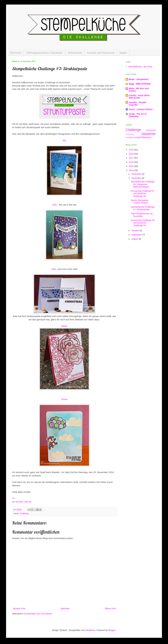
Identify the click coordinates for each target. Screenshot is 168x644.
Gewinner (149, 134)
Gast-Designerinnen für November (142, 215)
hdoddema (90, 630)
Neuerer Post (19, 609)
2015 (132, 166)
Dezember (137, 174)
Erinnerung (130, 134)
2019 (132, 150)
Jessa (64, 399)
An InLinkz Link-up (22, 502)
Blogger (112, 630)
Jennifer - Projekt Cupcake (137, 104)
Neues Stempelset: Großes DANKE (140, 201)
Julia (54, 205)
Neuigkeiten (130, 138)
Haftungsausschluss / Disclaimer (45, 53)
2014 (132, 170)
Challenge (24, 514)
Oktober (135, 231)
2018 (132, 154)
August (135, 239)
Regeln (123, 53)
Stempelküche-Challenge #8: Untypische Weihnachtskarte (143, 184)
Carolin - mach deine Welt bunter (139, 97)
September (137, 235)
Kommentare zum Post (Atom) (38, 614)
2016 (132, 162)
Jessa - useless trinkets (141, 109)
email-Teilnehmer (143, 137)
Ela (64, 140)
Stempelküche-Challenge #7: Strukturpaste (143, 208)
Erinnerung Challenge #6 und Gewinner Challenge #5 (143, 223)
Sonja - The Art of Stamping (138, 115)
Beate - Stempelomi (139, 79)
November (137, 178)
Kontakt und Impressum (101, 53)
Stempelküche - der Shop (140, 67)
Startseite (16, 53)
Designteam (151, 130)
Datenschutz (75, 53)
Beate (64, 326)
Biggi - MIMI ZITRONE (140, 84)
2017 (132, 158)
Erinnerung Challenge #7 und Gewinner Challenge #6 (143, 194)
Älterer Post (110, 609)
